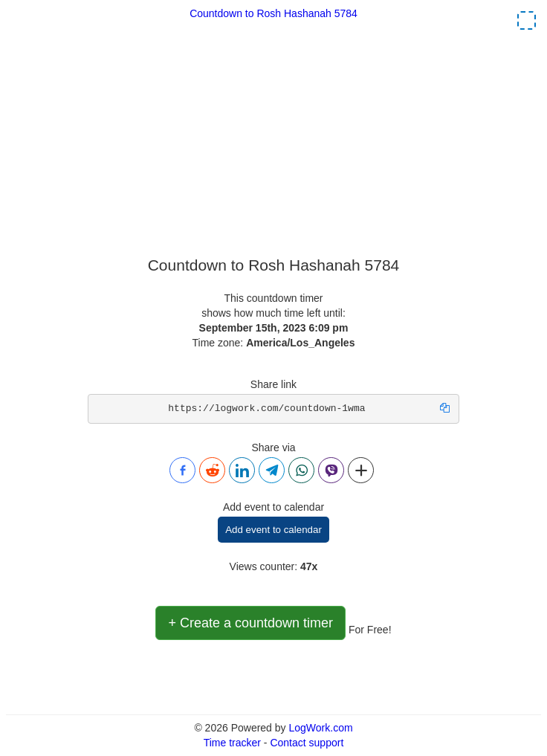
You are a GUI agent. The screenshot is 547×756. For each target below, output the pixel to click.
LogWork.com (320, 728)
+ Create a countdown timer (250, 623)
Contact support (307, 743)
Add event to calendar (273, 530)
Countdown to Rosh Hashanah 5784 (273, 13)
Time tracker (232, 743)
